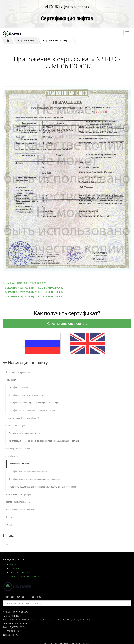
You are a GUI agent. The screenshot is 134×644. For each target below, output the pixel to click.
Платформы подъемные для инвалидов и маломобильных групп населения (42, 487)
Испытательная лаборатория (18, 494)
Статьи (8, 525)
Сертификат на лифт (20, 572)
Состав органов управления (18, 448)
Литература (15, 568)
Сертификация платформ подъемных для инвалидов (32, 410)
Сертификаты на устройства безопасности (28, 471)
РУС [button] (8, 545)
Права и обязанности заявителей (20, 510)
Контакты (14, 565)
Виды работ (11, 380)
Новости (9, 517)
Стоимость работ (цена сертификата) (22, 418)
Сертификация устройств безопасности (26, 395)
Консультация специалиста (67, 323)
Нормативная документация (18, 372)
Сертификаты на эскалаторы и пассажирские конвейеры (34, 479)
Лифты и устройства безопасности (24, 433)
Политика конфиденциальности (25, 576)
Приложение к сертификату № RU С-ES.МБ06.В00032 (33, 288)
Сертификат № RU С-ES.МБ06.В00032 (24, 283)
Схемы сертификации (15, 425)
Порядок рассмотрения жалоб (19, 502)
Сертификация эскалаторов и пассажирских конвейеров (34, 403)
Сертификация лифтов (67, 18)
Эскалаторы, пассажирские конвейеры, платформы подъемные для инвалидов (44, 441)
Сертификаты (26, 41)
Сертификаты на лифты (57, 41)
